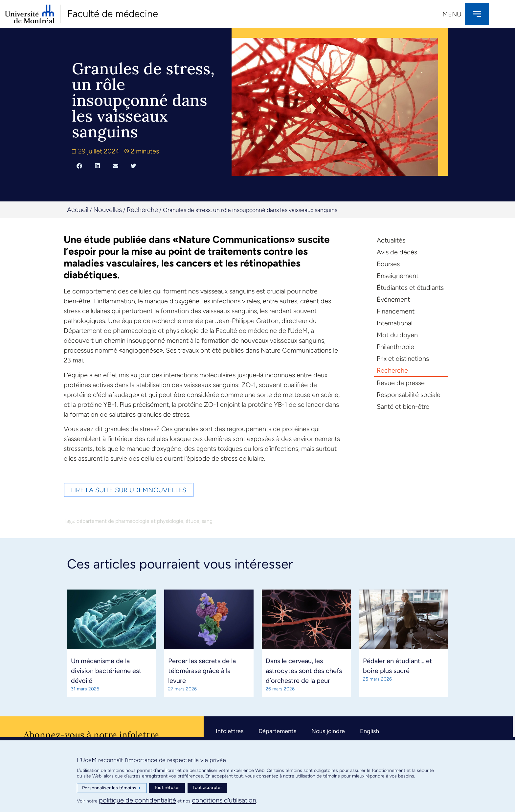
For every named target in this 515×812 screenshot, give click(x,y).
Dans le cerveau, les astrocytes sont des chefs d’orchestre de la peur (304, 670)
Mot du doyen (397, 335)
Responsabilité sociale (409, 395)
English (369, 731)
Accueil (78, 210)
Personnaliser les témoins (112, 788)
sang (207, 521)
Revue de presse (401, 383)
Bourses (388, 264)
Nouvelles (108, 210)
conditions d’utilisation (224, 800)
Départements (277, 731)
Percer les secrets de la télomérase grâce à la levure (202, 670)
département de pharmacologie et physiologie (130, 521)
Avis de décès (397, 252)
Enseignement (398, 276)
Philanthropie (395, 347)
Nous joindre (328, 731)
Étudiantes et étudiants (410, 288)
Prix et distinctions (403, 359)
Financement (396, 311)
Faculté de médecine (113, 14)
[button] (79, 166)
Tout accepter (207, 788)
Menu (452, 14)
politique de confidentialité (137, 800)
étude (192, 521)
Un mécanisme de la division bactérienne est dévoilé (106, 670)
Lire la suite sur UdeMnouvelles (129, 490)
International (395, 323)
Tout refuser (167, 788)
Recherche (142, 210)
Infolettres (230, 731)
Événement (393, 299)
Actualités (391, 240)
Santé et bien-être (403, 406)
